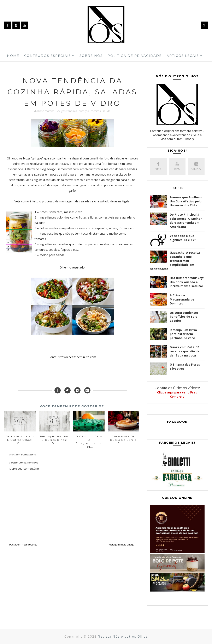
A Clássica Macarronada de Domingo (182, 299)
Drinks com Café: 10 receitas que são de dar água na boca (185, 351)
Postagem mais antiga (121, 545)
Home (13, 56)
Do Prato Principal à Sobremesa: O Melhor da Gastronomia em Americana (186, 221)
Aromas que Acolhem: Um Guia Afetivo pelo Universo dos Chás (186, 201)
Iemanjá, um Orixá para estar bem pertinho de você (183, 334)
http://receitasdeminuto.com (77, 357)
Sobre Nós (91, 56)
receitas (96, 111)
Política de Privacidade (135, 56)
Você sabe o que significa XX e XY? (183, 238)
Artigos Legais (183, 56)
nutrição (84, 111)
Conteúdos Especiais (48, 56)
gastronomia (69, 111)
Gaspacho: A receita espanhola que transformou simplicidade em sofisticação (175, 261)
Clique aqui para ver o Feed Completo (177, 394)
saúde (107, 111)
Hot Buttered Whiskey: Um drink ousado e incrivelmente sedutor (187, 282)
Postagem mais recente (23, 545)
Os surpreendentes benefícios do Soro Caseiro (184, 317)
